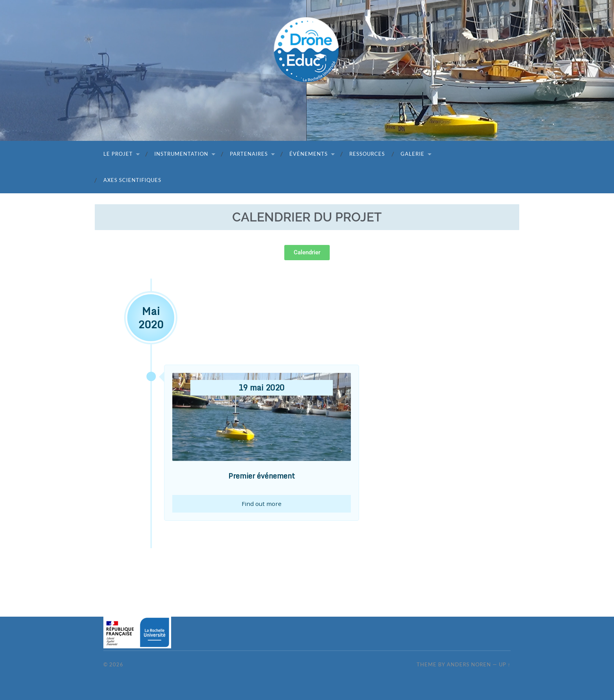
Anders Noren (469, 664)
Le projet (118, 154)
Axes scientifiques (132, 180)
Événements (309, 154)
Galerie (413, 154)
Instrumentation (181, 154)
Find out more (262, 504)
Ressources (367, 154)
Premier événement (262, 476)
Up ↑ (505, 664)
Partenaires (249, 154)
